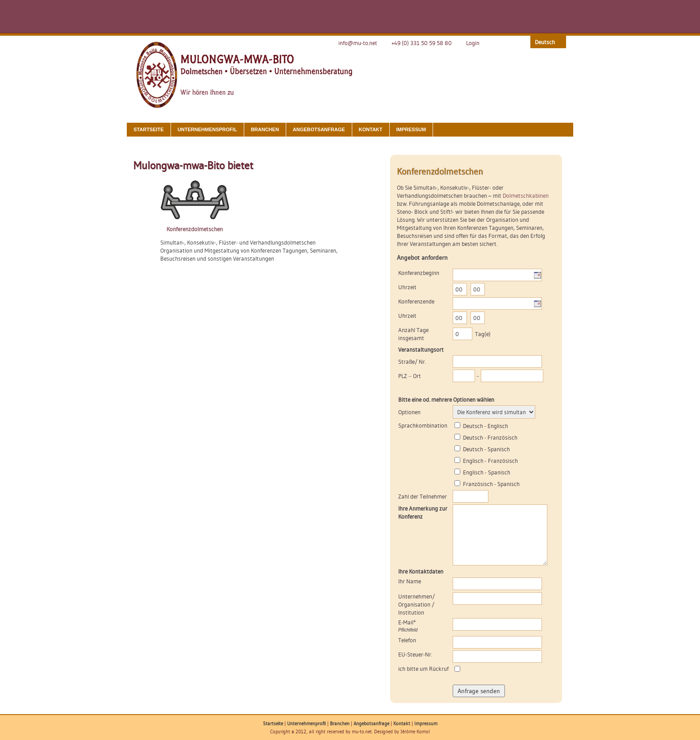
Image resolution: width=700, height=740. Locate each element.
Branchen (265, 129)
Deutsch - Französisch (490, 437)
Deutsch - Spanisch (486, 449)
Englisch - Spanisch (487, 472)
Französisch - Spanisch (491, 484)
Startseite (149, 129)
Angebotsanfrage (319, 129)
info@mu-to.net (358, 43)
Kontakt (371, 129)
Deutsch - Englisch (485, 426)
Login (473, 43)
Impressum (411, 129)
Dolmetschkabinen (526, 195)
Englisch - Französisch (490, 461)
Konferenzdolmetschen (195, 229)
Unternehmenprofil (306, 723)
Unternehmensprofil (207, 129)
